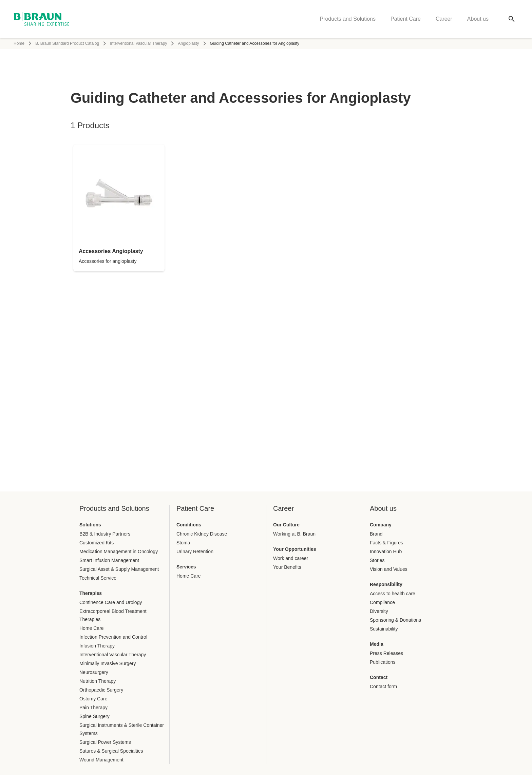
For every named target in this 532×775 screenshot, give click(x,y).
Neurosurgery (94, 672)
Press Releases (386, 653)
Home (19, 43)
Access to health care (393, 594)
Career (444, 19)
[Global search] (512, 19)
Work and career (291, 558)
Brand (376, 534)
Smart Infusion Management (109, 560)
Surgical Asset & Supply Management (119, 569)
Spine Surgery (94, 716)
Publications (383, 662)
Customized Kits (97, 543)
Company (381, 525)
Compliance (382, 602)
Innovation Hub (386, 551)
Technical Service (98, 578)
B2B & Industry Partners (105, 534)
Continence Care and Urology (111, 602)
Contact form (383, 686)
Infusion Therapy (97, 646)
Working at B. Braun (294, 534)
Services (186, 567)
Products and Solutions (348, 19)
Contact (379, 677)
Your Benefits (287, 567)
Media (377, 644)
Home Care (92, 628)
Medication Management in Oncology (119, 551)
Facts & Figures (386, 543)
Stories (377, 560)
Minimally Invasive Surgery (108, 663)
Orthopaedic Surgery (101, 690)
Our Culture (286, 525)
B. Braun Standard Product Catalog (67, 43)
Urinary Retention (195, 551)
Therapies (91, 593)
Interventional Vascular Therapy (138, 43)
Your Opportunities (295, 549)
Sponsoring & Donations (395, 620)
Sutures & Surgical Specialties (111, 751)
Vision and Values (389, 569)
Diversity (379, 611)
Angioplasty (188, 43)
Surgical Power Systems (105, 742)
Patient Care (406, 19)
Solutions (90, 525)
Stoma (183, 543)
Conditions (189, 525)
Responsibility (386, 584)
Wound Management (101, 760)
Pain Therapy (93, 708)
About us (478, 19)
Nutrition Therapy (98, 681)
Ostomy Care (93, 699)
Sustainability (384, 629)
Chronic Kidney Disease (202, 534)
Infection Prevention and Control (113, 637)
